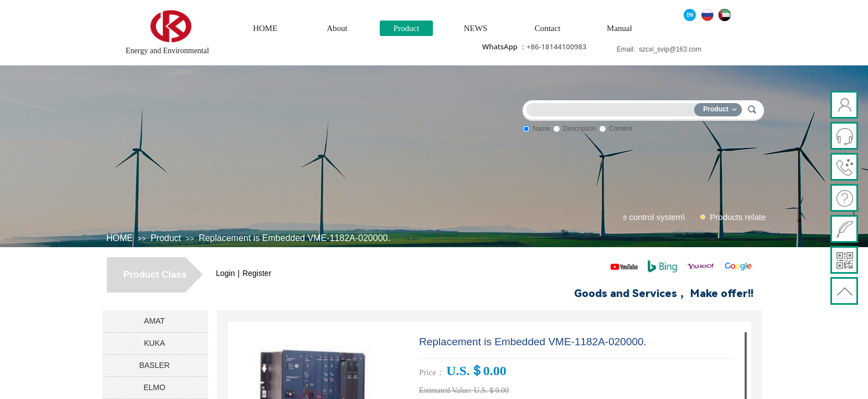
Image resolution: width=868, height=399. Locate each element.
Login (225, 273)
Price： (432, 372)
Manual (619, 28)
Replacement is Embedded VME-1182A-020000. (294, 238)
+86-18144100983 (556, 47)
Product (407, 28)
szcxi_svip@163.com (670, 49)
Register (257, 273)
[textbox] (613, 108)
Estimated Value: (445, 390)
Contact (548, 28)
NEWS (476, 28)
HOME (265, 28)
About (337, 28)
